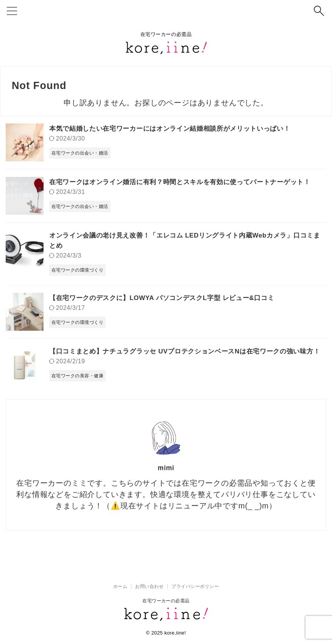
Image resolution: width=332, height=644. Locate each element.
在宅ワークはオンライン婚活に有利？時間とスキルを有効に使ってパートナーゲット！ (187, 182)
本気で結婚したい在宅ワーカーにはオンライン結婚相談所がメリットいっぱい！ (177, 128)
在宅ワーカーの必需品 (166, 601)
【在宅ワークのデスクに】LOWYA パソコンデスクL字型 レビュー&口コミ (168, 298)
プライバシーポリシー (195, 586)
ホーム (120, 586)
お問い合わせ (149, 586)
